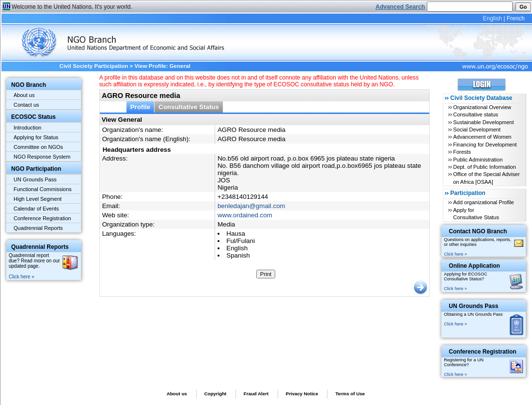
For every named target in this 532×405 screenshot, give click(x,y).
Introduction (27, 128)
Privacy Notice (302, 394)
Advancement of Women (482, 137)
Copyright (215, 394)
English (492, 18)
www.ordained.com (245, 215)
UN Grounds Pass (35, 179)
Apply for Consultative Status (476, 214)
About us (24, 95)
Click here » (22, 277)
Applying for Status (36, 137)
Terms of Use (350, 394)
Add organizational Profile (483, 202)
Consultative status (476, 114)
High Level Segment (38, 199)
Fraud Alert (256, 394)
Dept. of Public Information (485, 167)
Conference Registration (42, 218)
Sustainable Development (483, 122)
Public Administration (478, 160)
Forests (462, 152)
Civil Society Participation (94, 66)
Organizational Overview (482, 107)
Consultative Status (189, 107)
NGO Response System (42, 157)
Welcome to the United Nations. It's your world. (72, 7)
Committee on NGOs (38, 147)
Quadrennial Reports (38, 228)
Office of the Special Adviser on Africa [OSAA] (486, 178)
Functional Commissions (43, 189)
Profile (141, 107)
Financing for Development (485, 145)
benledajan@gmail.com (251, 206)
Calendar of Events (36, 209)
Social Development (477, 130)
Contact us (26, 105)
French (516, 18)
